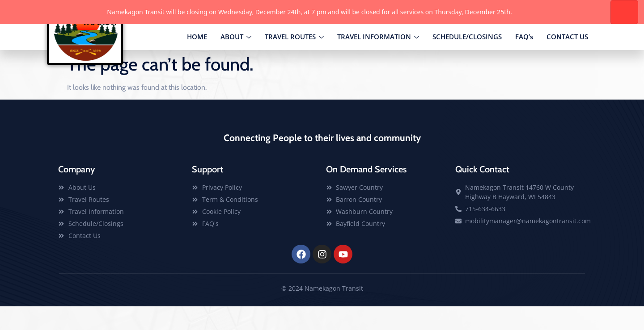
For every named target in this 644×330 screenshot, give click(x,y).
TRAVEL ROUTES (294, 60)
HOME (197, 60)
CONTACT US (567, 60)
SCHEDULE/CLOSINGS (467, 60)
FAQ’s (524, 60)
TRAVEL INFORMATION (378, 60)
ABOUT (236, 60)
